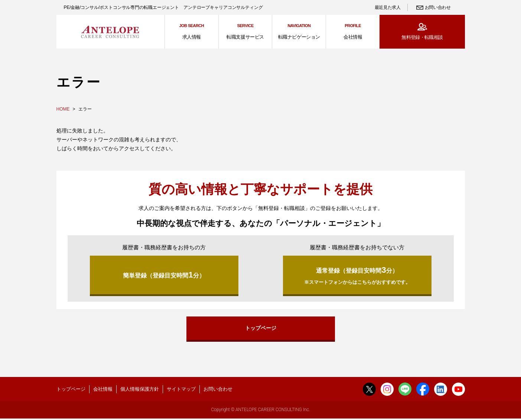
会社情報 (103, 390)
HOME (63, 109)
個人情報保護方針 (140, 390)
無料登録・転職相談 (422, 37)
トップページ (261, 328)
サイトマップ (181, 390)
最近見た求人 (388, 7)
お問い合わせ (438, 7)
